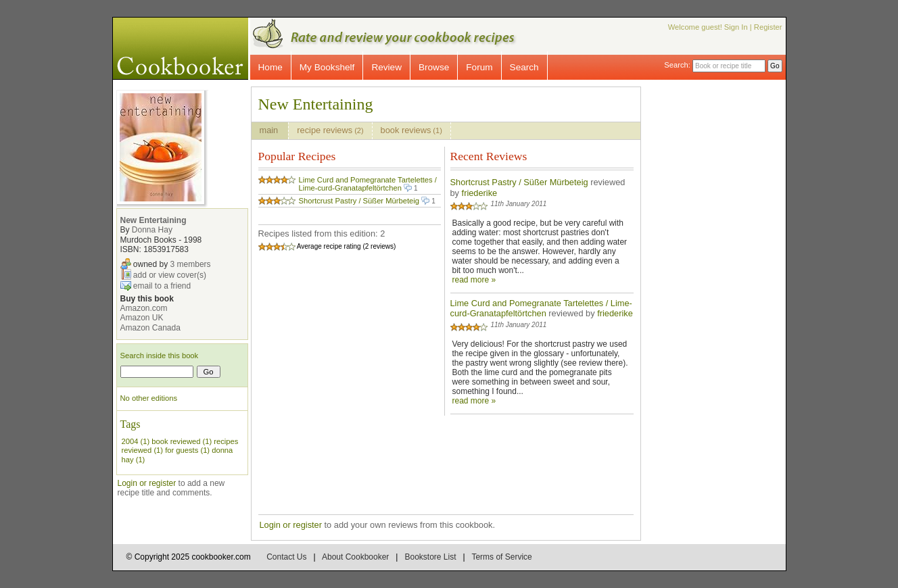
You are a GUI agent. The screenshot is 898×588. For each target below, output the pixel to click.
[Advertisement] (725, 289)
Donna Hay (152, 230)
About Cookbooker (355, 557)
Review (386, 67)
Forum (479, 67)
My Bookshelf (327, 67)
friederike (480, 193)
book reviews (411, 130)
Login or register (147, 483)
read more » (474, 280)
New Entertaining (153, 220)
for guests (182, 450)
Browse (434, 67)
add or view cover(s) (170, 274)
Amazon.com (144, 308)
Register (768, 27)
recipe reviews (330, 130)
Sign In (736, 27)
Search (524, 67)
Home (270, 67)
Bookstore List (430, 557)
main (270, 130)
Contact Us (286, 557)
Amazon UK (142, 318)
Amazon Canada (150, 328)
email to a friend (162, 285)
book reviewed (176, 441)
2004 (130, 441)
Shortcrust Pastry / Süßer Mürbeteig (359, 201)
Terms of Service (501, 557)
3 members (191, 264)
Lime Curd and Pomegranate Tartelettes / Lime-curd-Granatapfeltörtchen (368, 184)
